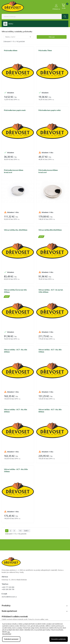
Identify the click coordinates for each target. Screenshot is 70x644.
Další (27, 531)
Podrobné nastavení (11, 639)
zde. (9, 632)
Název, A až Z (18, 37)
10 (20, 531)
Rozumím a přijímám (59, 639)
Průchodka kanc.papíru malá (15, 110)
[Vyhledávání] (35, 17)
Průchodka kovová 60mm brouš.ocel (14, 171)
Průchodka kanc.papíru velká (50, 110)
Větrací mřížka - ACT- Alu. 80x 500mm (50, 351)
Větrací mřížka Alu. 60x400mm (16, 230)
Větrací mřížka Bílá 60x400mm (50, 230)
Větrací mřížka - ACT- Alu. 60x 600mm (16, 351)
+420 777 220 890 (8, 587)
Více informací (7, 634)
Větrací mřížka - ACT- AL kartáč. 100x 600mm (51, 291)
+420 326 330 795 (8, 589)
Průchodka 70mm (45, 50)
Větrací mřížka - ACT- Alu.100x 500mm (16, 470)
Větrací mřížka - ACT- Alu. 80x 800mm (50, 411)
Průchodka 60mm (11, 50)
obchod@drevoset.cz (9, 597)
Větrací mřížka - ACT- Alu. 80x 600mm (16, 411)
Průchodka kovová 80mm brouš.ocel (48, 171)
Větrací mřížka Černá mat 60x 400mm (15, 291)
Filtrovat (52, 37)
